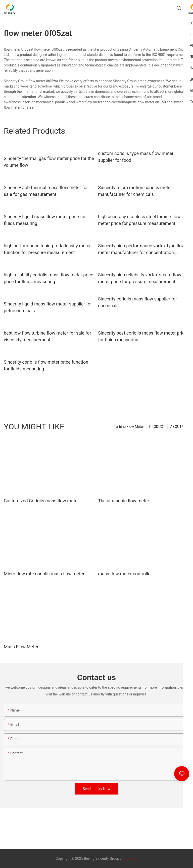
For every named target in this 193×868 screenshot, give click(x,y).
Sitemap (131, 858)
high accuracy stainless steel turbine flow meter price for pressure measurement (139, 220)
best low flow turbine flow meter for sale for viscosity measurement (47, 336)
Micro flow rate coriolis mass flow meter (44, 574)
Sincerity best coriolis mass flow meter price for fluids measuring (142, 336)
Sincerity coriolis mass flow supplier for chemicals (137, 302)
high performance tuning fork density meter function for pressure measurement (47, 249)
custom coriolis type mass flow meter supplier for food (136, 157)
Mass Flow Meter (21, 647)
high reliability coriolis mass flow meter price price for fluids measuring (49, 278)
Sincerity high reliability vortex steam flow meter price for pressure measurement (140, 278)
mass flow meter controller (125, 574)
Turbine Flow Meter (129, 427)
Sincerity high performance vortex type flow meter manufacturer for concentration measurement (141, 249)
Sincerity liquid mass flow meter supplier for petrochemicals (48, 307)
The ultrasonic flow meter (124, 501)
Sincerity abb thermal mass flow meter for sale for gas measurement (46, 191)
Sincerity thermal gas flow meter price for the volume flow (49, 162)
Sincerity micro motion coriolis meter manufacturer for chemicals (135, 191)
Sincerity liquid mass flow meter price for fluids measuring (45, 220)
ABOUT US (178, 427)
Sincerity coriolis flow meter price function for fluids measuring (46, 365)
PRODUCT (157, 427)
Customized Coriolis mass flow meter (41, 501)
